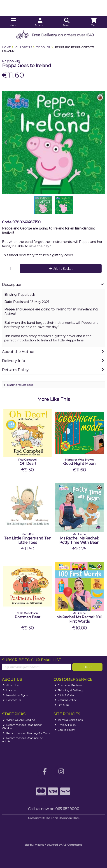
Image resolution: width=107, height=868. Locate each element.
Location (10, 690)
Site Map (62, 705)
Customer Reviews (68, 685)
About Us (11, 685)
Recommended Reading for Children (22, 726)
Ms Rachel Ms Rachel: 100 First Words (79, 619)
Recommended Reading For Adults (22, 739)
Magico (40, 845)
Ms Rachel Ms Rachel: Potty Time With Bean (79, 540)
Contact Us (12, 700)
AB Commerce (72, 845)
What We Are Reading (19, 720)
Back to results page (20, 385)
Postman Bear (28, 617)
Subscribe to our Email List (32, 660)
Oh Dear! (28, 464)
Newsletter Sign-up (17, 695)
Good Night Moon (79, 464)
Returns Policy (66, 700)
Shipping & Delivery (69, 690)
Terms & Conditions (69, 720)
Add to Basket (61, 268)
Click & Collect (65, 695)
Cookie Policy (65, 730)
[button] (101, 95)
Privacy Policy (65, 725)
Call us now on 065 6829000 (54, 809)
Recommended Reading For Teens (27, 733)
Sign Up (87, 667)
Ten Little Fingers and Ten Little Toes (28, 540)
